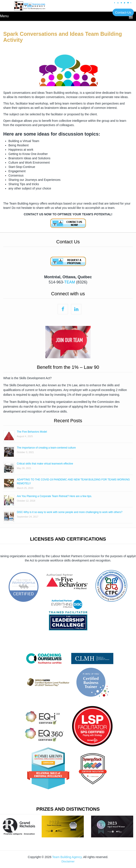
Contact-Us (123, 12)
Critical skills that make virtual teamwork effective (45, 464)
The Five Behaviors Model (32, 432)
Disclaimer (68, 861)
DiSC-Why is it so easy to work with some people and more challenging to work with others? (70, 512)
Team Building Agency (67, 857)
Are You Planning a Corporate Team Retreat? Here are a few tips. (54, 496)
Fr (131, 3)
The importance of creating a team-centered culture (46, 448)
